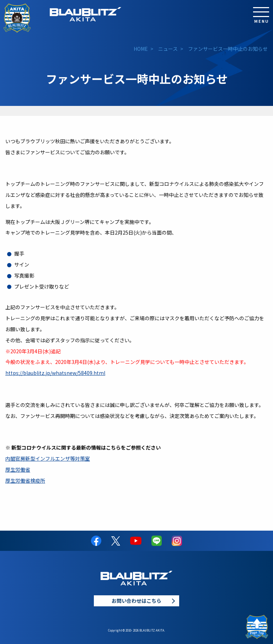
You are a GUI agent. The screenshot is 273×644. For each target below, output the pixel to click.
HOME (141, 49)
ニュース (168, 49)
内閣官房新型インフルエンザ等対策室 (48, 458)
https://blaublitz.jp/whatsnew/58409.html (55, 373)
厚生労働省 (18, 469)
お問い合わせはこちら (136, 601)
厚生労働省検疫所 (25, 481)
